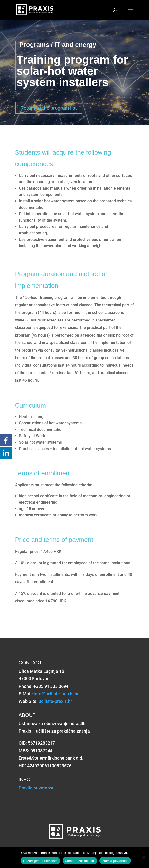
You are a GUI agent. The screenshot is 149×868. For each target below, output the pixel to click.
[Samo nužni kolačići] (143, 857)
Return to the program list (49, 108)
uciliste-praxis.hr (55, 701)
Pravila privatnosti (37, 788)
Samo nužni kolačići (80, 861)
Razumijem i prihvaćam (40, 861)
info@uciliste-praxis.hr (56, 694)
